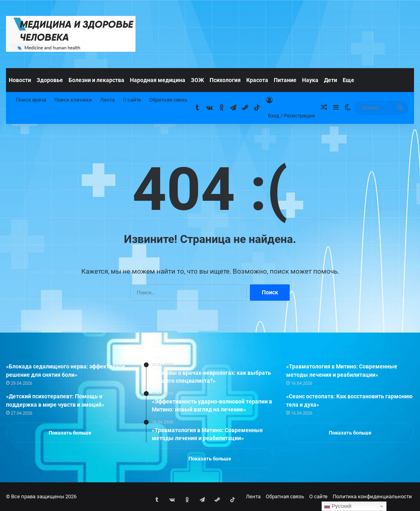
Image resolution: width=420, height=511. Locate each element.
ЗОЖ (197, 80)
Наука (310, 80)
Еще (348, 80)
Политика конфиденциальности (372, 496)
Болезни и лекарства (96, 80)
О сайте (132, 100)
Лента (107, 100)
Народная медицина (158, 80)
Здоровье (50, 80)
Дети (331, 80)
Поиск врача (31, 100)
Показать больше (70, 433)
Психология (225, 80)
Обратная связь (168, 100)
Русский (338, 506)
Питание (285, 80)
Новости (20, 80)
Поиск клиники (73, 100)
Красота (257, 80)
